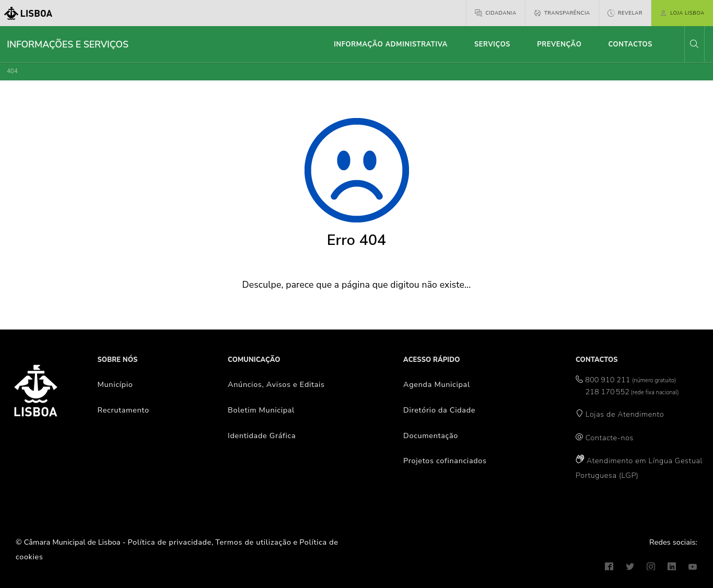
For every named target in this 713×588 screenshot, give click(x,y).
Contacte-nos (610, 438)
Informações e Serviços (68, 44)
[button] (694, 44)
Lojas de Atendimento (625, 414)
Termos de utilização (253, 542)
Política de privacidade (170, 542)
